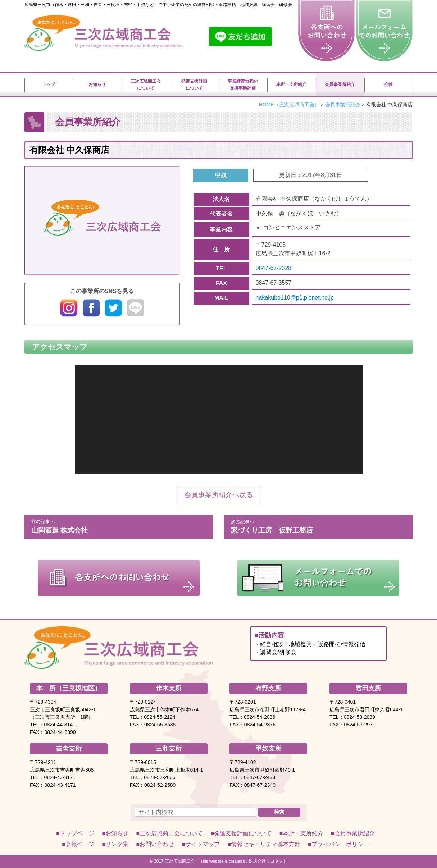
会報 (388, 84)
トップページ (77, 833)
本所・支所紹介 (291, 84)
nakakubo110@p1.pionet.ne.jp (295, 298)
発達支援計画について (194, 84)
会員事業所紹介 (355, 833)
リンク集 (117, 844)
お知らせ (97, 84)
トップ (49, 84)
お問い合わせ (157, 844)
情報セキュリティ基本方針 (266, 844)
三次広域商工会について (146, 84)
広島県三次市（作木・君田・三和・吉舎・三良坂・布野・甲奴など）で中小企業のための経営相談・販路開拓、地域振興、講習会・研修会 (158, 5)
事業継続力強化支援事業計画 (243, 84)
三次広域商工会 (180, 861)
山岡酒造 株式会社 (119, 526)
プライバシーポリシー (340, 844)
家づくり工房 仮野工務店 (318, 526)
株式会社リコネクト (268, 861)
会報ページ (80, 844)
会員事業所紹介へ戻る (219, 495)
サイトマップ (202, 844)
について (171, 833)
